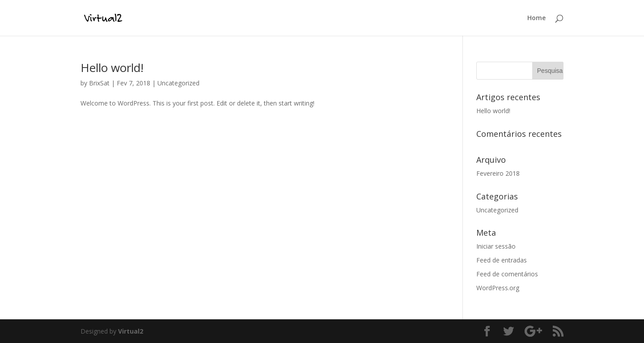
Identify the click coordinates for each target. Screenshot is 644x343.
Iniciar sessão (496, 246)
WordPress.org (498, 288)
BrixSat (99, 83)
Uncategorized (178, 83)
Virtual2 (131, 331)
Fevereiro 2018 (498, 173)
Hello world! (112, 68)
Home (536, 18)
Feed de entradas (502, 260)
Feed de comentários (507, 274)
